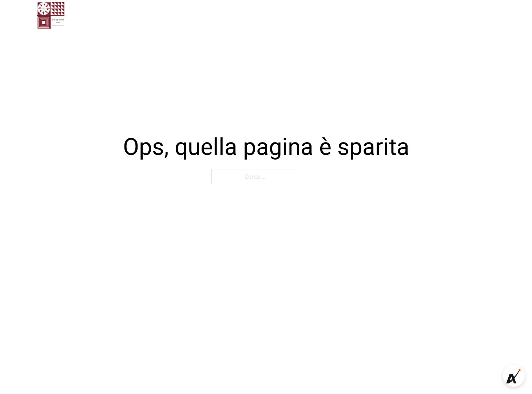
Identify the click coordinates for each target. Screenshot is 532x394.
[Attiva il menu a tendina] (332, 15)
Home (160, 15)
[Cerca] (465, 16)
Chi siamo (197, 15)
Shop (355, 15)
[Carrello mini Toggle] (479, 16)
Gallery (236, 15)
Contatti (272, 15)
